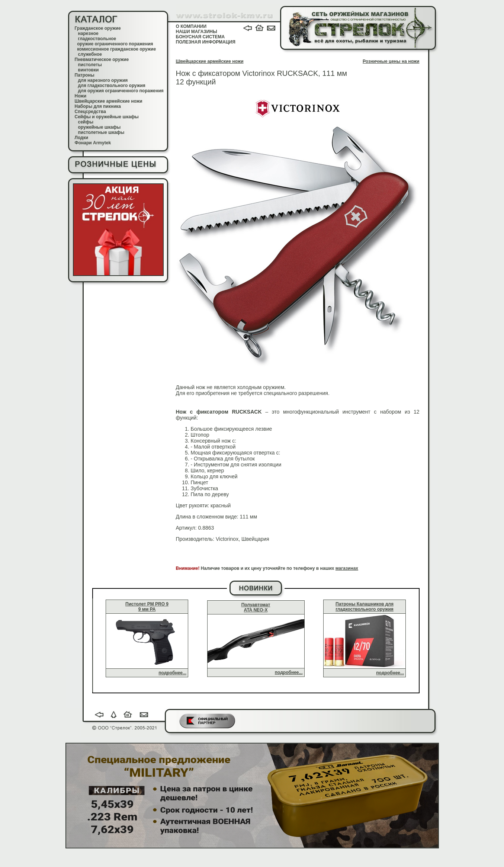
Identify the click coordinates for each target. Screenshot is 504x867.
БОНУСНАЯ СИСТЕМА (200, 37)
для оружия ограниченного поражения (121, 91)
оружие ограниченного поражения (115, 44)
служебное (90, 54)
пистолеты (90, 65)
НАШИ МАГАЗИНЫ (197, 32)
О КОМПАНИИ (191, 26)
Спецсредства (90, 112)
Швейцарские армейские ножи (109, 101)
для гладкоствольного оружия (112, 86)
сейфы (86, 122)
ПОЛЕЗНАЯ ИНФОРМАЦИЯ (206, 42)
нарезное (88, 33)
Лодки (82, 138)
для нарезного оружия (103, 80)
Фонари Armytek (93, 143)
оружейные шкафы (99, 127)
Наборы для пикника (98, 106)
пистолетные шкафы (101, 132)
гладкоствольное (97, 39)
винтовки (89, 70)
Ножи (81, 96)
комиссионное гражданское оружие (116, 49)
